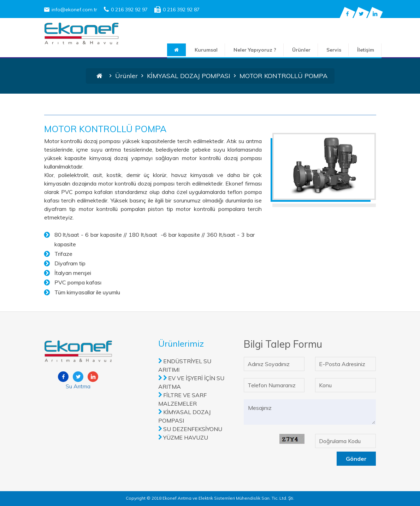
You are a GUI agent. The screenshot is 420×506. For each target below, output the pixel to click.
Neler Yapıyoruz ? (255, 50)
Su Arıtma (78, 386)
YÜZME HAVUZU (186, 437)
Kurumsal (206, 50)
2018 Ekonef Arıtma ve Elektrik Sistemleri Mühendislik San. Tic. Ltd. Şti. (223, 498)
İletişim (366, 50)
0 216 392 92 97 (126, 10)
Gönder (356, 459)
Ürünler (301, 50)
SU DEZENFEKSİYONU (193, 429)
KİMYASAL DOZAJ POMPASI (189, 76)
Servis (334, 50)
